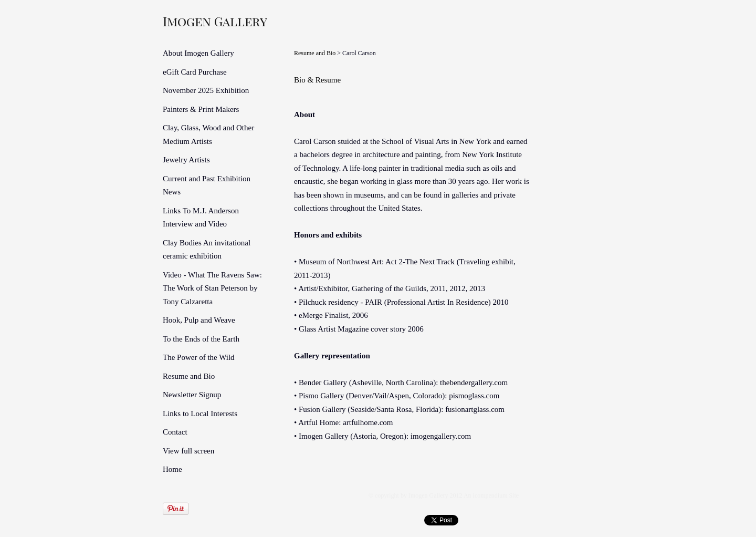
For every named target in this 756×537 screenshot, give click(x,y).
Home (172, 469)
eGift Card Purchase (195, 72)
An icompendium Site (491, 495)
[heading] (189, 21)
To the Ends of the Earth (201, 339)
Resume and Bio (189, 376)
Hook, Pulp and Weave (199, 320)
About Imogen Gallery (198, 53)
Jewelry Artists (186, 160)
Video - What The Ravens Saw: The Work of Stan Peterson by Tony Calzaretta (212, 288)
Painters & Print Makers (201, 109)
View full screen (188, 451)
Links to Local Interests (200, 414)
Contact (175, 432)
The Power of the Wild (199, 357)
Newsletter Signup (192, 395)
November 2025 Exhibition (206, 90)
